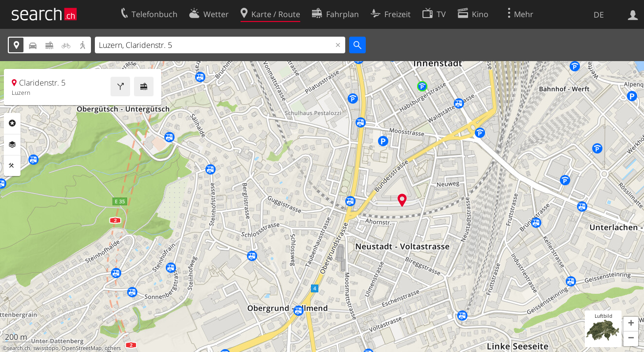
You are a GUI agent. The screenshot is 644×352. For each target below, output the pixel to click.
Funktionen (12, 166)
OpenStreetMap (82, 348)
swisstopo (46, 348)
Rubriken (12, 123)
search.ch (19, 348)
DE (599, 15)
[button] (631, 324)
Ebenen (12, 145)
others (113, 348)
